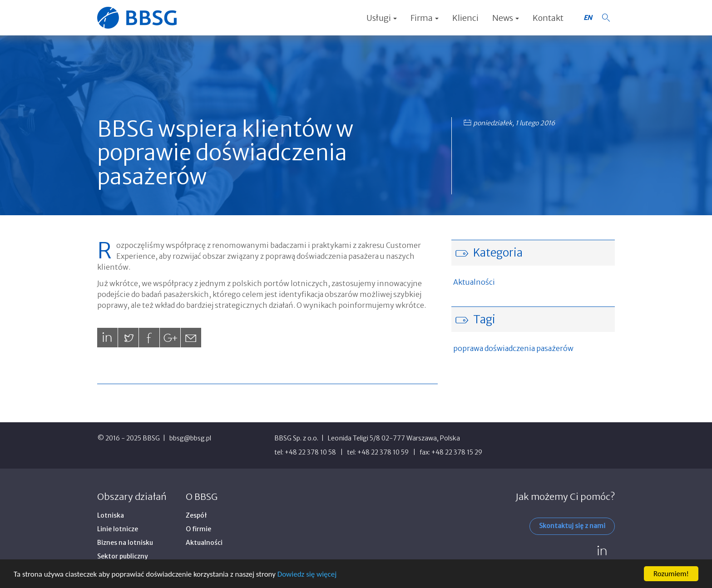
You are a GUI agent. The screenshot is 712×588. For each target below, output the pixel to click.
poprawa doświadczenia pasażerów (513, 348)
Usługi (382, 18)
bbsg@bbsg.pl (190, 438)
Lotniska (111, 515)
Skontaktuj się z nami (572, 526)
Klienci (465, 18)
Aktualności (474, 282)
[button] (606, 18)
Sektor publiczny (123, 556)
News (506, 18)
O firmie (198, 529)
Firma (425, 18)
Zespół (196, 515)
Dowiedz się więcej (307, 575)
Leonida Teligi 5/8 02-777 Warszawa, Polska (394, 438)
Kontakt (548, 18)
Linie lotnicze (118, 529)
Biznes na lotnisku (125, 543)
